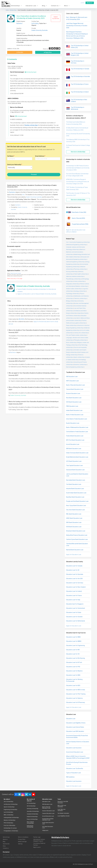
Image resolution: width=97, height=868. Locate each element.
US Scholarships (31, 803)
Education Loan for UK (73, 570)
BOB (23, 319)
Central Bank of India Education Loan (77, 432)
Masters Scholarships (10, 820)
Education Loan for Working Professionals (74, 680)
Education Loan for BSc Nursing (76, 658)
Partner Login (37, 837)
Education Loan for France (74, 595)
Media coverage (22, 842)
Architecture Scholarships (11, 804)
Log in (83, 3)
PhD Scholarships (8, 823)
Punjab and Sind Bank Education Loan (77, 501)
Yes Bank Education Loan (74, 484)
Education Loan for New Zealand (76, 587)
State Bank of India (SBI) (76, 212)
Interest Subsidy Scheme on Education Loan (78, 743)
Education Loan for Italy (73, 600)
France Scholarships (32, 819)
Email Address (40, 156)
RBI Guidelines (70, 777)
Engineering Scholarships (11, 810)
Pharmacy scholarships (80, 269)
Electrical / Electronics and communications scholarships (76, 252)
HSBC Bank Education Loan (74, 518)
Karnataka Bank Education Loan (76, 480)
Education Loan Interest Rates (75, 727)
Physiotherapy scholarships (74, 279)
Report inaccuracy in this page (15, 279)
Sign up (90, 3)
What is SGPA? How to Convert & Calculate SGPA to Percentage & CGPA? (78, 757)
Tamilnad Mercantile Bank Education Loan (77, 545)
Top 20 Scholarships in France (77, 85)
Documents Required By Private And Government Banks (77, 736)
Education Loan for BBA (73, 675)
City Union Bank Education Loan (76, 510)
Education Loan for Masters (74, 671)
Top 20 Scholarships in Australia (78, 77)
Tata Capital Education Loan (74, 465)
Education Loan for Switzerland (76, 608)
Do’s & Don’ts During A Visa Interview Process (77, 763)
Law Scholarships (8, 812)
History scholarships (79, 281)
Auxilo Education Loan (73, 423)
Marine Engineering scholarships (75, 367)
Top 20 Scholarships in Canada (78, 70)
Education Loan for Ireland (74, 591)
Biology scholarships (72, 301)
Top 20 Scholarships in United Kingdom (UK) (77, 54)
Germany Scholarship (33, 809)
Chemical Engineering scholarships (76, 262)
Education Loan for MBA (73, 637)
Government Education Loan (75, 752)
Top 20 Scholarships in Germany (75, 62)
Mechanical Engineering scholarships (77, 245)
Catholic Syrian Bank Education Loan (77, 539)
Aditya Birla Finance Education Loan (77, 535)
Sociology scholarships (80, 291)
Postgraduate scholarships (11, 831)
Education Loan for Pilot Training (76, 694)
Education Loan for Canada (74, 566)
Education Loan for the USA (74, 579)
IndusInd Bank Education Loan (75, 489)
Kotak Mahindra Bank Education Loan (77, 457)
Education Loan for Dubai (74, 612)
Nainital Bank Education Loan (75, 550)
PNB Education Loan (72, 406)
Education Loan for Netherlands (76, 621)
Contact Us (56, 6)
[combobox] (20, 168)
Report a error (37, 847)
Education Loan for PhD (73, 667)
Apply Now (48, 52)
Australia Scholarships (33, 811)
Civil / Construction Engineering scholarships (78, 242)
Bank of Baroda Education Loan (76, 385)
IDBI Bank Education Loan (74, 449)
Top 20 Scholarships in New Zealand (77, 101)
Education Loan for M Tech (74, 662)
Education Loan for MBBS (74, 641)
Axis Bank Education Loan (74, 398)
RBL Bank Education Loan (74, 514)
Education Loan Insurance (74, 748)
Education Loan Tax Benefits (75, 769)
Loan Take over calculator (62, 810)
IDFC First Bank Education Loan (75, 440)
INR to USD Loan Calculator (62, 806)
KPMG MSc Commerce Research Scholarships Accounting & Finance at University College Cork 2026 (78, 182)
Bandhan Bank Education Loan (75, 497)
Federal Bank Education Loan (75, 436)
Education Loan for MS (73, 650)
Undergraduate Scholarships (11, 818)
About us (5, 839)
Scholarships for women (10, 828)
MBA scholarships (9, 815)
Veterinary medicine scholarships (75, 276)
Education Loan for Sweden (74, 617)
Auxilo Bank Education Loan (48, 823)
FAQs (4, 846)
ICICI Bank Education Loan (74, 402)
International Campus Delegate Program (39, 840)
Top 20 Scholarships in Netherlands (75, 108)
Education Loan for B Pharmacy (76, 702)
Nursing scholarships (72, 272)
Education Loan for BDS (73, 685)
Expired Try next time (56, 18)
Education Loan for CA (73, 654)
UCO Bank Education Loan (74, 461)
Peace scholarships (71, 325)
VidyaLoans (45, 830)
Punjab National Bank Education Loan (48, 819)
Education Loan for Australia (75, 574)
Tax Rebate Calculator (63, 813)
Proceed (34, 174)
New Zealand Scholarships (30, 823)
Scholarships (17, 6)
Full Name (11, 156)
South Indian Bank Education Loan (76, 493)
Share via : (46, 49)
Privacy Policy (22, 839)
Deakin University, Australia (39, 30)
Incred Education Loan (73, 444)
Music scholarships (71, 343)
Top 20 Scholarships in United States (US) (77, 47)
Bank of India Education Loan (75, 415)
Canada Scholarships (33, 814)
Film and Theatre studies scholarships (76, 335)
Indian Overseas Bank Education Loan (77, 453)
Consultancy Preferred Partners (39, 844)
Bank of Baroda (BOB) (76, 218)
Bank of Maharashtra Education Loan (77, 427)
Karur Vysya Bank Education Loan (76, 505)
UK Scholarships (31, 806)
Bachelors (19, 23)
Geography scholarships (73, 284)
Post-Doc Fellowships (10, 825)
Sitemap (20, 844)
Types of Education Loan (74, 773)
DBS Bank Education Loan (74, 522)
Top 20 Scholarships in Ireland (77, 93)
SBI (20, 319)
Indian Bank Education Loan (74, 410)
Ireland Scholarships (32, 817)
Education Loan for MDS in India (76, 690)
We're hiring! (6, 837)
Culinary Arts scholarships (81, 333)
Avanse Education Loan (73, 393)
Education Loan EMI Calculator (75, 731)
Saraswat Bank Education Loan (75, 470)
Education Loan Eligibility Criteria (76, 723)
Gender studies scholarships (74, 289)
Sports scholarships (79, 357)
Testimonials (6, 844)
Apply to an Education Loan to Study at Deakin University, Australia (37, 294)
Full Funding (35, 23)
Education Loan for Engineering (75, 645)
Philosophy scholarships (80, 340)
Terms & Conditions (23, 837)
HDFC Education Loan (72, 381)
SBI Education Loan (72, 377)
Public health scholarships (81, 274)
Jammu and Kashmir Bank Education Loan (77, 475)
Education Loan (32, 6)
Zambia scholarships (31, 125)
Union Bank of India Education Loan (77, 419)
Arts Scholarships (9, 802)
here (23, 195)
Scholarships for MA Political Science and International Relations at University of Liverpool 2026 (78, 168)
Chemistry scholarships (80, 298)
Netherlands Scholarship (30, 826)
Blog (45, 6)
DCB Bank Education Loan (74, 527)
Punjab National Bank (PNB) (77, 224)
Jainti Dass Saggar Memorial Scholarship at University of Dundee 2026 (77, 26)
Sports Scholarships (9, 807)
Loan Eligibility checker (64, 816)
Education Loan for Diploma (74, 698)
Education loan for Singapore (75, 604)
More (67, 6)
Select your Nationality (15, 164)
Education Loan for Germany (75, 583)
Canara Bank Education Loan (75, 389)
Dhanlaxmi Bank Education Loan (76, 531)
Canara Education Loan (48, 813)
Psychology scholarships (73, 294)
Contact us (6, 848)
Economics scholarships (80, 365)
